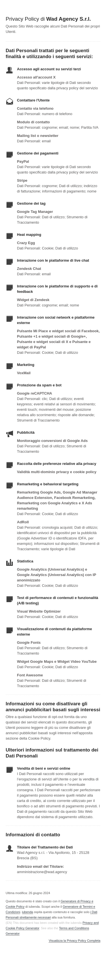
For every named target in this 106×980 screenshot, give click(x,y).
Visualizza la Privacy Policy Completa (74, 941)
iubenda (28, 912)
